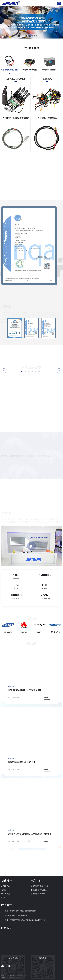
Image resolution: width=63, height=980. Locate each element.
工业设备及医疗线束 (39, 890)
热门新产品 (6, 886)
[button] (26, 36)
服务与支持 (6, 894)
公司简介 (5, 890)
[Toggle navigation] (59, 3)
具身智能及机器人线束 (40, 886)
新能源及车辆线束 (38, 894)
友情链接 (4, 977)
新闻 (3, 897)
